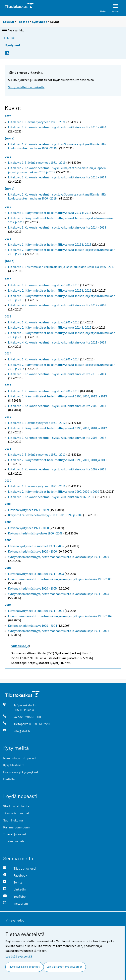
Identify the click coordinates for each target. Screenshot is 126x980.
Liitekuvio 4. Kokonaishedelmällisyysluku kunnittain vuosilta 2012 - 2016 (57, 305)
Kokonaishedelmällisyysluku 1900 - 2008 (35, 533)
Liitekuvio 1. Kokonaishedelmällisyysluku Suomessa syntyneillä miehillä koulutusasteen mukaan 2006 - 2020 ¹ (57, 146)
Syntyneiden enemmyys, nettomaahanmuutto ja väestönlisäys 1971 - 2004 (59, 631)
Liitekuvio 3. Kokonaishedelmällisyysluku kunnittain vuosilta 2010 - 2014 (57, 374)
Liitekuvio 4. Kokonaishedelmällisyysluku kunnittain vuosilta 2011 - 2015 (57, 342)
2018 (8, 207)
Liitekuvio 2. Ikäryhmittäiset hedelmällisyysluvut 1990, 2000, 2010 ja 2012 (57, 428)
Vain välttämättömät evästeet (64, 967)
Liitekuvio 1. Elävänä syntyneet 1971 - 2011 (37, 454)
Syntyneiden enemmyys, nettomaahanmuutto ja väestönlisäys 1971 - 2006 (59, 557)
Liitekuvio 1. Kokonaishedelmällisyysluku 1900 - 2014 (44, 359)
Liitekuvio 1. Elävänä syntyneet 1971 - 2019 (37, 163)
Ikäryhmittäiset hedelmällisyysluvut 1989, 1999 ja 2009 (45, 515)
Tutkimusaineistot (16, 841)
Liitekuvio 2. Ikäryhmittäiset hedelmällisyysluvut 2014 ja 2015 (50, 327)
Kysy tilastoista (14, 765)
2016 (8, 279)
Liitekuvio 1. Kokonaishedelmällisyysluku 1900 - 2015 (44, 322)
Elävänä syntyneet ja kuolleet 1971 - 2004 (36, 611)
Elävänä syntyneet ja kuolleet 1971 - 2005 (36, 574)
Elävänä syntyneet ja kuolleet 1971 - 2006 (36, 546)
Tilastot (23, 22)
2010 (8, 480)
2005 (8, 568)
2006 (8, 540)
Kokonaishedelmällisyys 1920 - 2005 (32, 588)
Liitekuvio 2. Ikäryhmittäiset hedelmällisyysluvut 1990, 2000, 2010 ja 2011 (57, 460)
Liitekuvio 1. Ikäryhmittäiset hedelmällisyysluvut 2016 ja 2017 (50, 244)
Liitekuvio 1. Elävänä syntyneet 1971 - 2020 (37, 122)
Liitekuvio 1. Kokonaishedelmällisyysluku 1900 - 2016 (44, 285)
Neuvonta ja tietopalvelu (20, 758)
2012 (8, 417)
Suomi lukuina (13, 820)
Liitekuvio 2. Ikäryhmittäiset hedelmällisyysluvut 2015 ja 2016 (50, 290)
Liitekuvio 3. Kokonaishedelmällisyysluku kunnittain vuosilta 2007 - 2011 (57, 469)
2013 (8, 385)
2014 (8, 353)
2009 (8, 504)
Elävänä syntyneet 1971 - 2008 (28, 528)
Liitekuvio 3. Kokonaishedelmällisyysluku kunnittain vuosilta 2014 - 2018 (57, 227)
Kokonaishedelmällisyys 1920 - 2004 (32, 626)
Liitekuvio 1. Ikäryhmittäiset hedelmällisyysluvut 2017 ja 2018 (50, 213)
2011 (8, 449)
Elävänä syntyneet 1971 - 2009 (28, 510)
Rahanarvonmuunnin (18, 827)
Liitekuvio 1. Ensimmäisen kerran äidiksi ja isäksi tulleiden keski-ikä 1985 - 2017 (61, 267)
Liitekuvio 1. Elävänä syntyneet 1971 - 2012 (37, 423)
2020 (8, 116)
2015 (8, 316)
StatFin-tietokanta (16, 806)
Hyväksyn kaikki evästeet (24, 967)
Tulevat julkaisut (15, 834)
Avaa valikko (13, 31)
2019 (8, 157)
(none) (10, 138)
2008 (8, 522)
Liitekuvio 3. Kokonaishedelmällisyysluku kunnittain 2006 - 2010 (51, 497)
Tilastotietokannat (16, 813)
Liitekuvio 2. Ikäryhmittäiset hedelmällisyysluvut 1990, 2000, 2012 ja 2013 (57, 396)
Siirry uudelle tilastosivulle (26, 87)
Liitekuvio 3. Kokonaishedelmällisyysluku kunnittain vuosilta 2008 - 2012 (57, 438)
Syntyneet (39, 22)
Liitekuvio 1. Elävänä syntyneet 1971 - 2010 (37, 486)
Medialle (9, 779)
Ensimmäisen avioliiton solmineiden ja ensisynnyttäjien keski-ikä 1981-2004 (60, 616)
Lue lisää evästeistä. (19, 956)
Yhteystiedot (15, 920)
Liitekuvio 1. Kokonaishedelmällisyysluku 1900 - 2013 (44, 391)
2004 (8, 605)
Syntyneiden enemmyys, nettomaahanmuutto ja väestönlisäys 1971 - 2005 (59, 594)
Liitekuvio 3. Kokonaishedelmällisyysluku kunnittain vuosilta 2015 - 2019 (57, 177)
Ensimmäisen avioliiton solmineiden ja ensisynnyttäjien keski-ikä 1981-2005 (60, 579)
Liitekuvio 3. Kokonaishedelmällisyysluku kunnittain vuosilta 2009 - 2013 (57, 406)
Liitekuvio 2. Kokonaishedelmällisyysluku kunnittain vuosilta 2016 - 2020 (57, 127)
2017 (8, 238)
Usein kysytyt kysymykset (21, 772)
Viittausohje (20, 646)
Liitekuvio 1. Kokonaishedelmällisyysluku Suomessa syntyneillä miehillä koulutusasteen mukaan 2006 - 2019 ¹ (57, 196)
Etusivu (9, 22)
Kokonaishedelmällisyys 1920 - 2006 (32, 551)
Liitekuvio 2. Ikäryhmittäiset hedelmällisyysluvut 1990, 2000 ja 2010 (54, 491)
